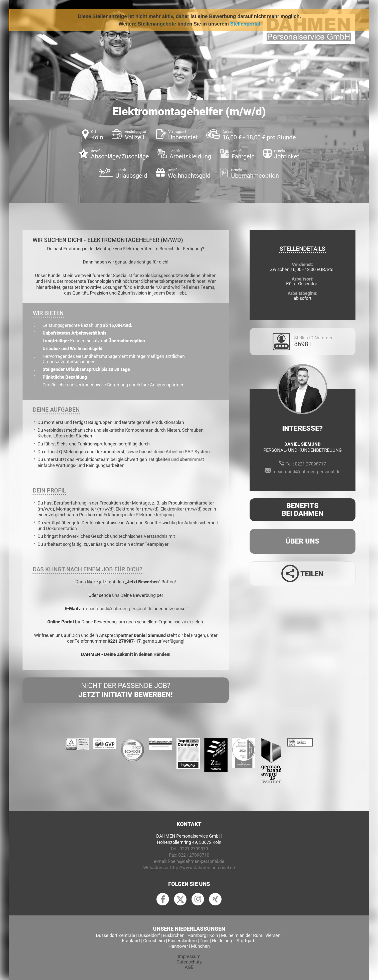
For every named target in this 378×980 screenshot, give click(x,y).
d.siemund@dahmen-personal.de (119, 608)
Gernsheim (154, 941)
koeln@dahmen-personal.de (196, 861)
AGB (189, 967)
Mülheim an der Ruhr (242, 935)
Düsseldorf (149, 935)
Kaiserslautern (182, 941)
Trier (204, 941)
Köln (214, 935)
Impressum (189, 956)
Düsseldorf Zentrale (116, 935)
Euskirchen (174, 935)
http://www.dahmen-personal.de (203, 868)
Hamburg (197, 935)
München (200, 946)
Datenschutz (189, 962)
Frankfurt (131, 941)
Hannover (178, 946)
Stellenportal (245, 24)
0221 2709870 (194, 849)
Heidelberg (223, 941)
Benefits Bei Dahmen (303, 510)
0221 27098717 (310, 464)
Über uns (303, 541)
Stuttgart (245, 941)
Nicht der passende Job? (126, 690)
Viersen (273, 935)
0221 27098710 (194, 855)
